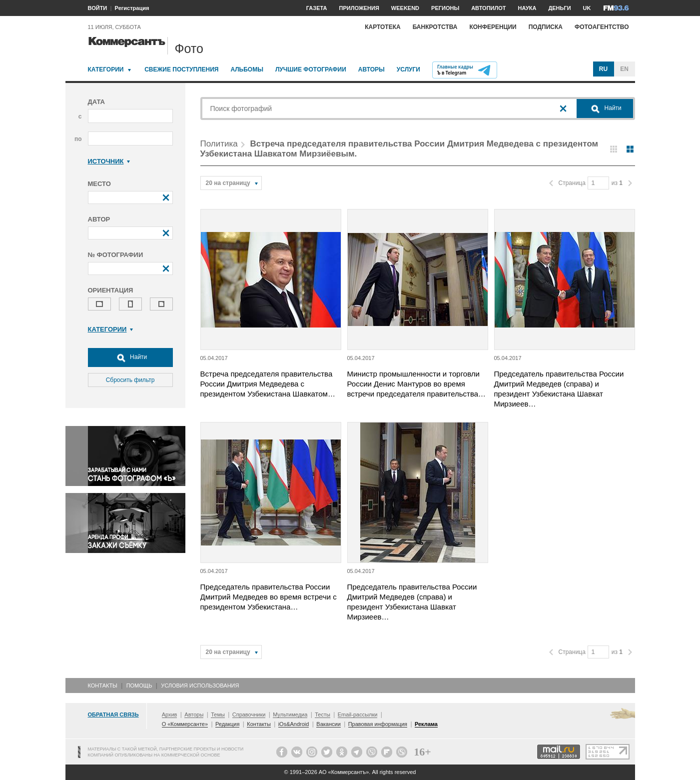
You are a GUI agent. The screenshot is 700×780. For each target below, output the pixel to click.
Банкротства (435, 27)
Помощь (139, 685)
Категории (106, 69)
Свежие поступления (181, 69)
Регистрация (132, 8)
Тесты (323, 714)
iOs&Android (294, 724)
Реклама (426, 724)
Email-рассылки (358, 714)
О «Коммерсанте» (185, 724)
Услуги (408, 69)
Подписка (546, 27)
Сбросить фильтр (130, 380)
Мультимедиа (290, 714)
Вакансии (329, 724)
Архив (170, 714)
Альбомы (247, 69)
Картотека (383, 27)
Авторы (371, 69)
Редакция (227, 724)
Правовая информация (378, 724)
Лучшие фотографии (311, 69)
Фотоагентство (602, 27)
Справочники (249, 714)
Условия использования (200, 685)
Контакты (103, 685)
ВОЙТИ (98, 8)
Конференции (493, 27)
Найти (130, 357)
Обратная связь (113, 714)
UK (587, 8)
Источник (109, 161)
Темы (218, 714)
